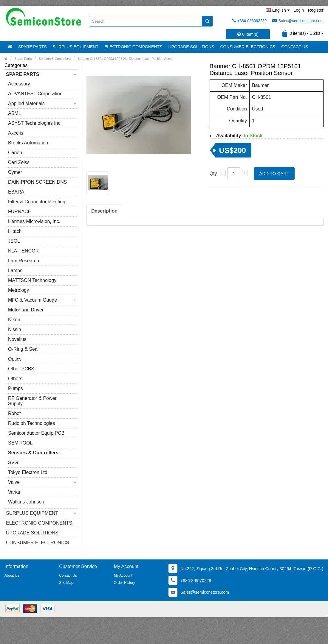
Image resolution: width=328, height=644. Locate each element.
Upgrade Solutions (191, 47)
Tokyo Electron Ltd (28, 472)
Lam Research (24, 261)
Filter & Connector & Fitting (37, 202)
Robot (14, 413)
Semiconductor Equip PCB (36, 433)
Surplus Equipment (76, 47)
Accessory (19, 84)
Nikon (14, 320)
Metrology (18, 290)
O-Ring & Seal (23, 349)
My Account (123, 576)
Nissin (15, 329)
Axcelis (16, 133)
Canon (15, 153)
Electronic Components (133, 47)
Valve (14, 482)
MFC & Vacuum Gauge (33, 300)
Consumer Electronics (248, 47)
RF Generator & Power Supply (32, 401)
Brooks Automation (28, 143)
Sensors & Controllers (33, 453)
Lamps (15, 270)
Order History (124, 583)
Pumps (16, 388)
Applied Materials (26, 103)
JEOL (14, 241)
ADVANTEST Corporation (35, 94)
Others (15, 379)
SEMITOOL (20, 443)
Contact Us (295, 47)
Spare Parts (33, 47)
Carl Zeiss (19, 162)
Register (316, 10)
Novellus (17, 339)
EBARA (16, 192)
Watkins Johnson (26, 502)
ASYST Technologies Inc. (35, 123)
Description (104, 211)
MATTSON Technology (32, 280)
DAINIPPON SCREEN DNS (37, 182)
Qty (213, 173)
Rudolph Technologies (31, 423)
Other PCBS (21, 369)
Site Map (66, 583)
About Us (12, 576)
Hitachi (15, 231)
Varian (15, 492)
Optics (15, 359)
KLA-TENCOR (23, 251)
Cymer (15, 172)
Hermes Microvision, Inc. (34, 221)
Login (299, 10)
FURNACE (20, 212)
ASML (15, 113)
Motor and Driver (26, 310)
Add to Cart (274, 173)
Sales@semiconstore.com (298, 21)
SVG (13, 463)
